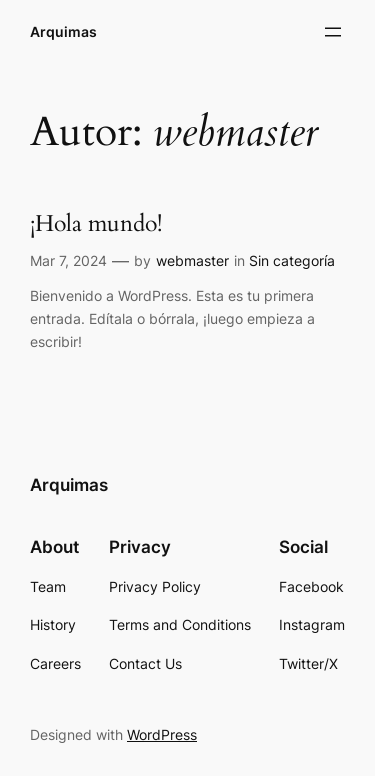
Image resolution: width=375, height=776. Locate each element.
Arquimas (63, 31)
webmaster (192, 260)
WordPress (162, 734)
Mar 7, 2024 (68, 260)
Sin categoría (292, 260)
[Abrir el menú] (333, 32)
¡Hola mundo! (96, 224)
